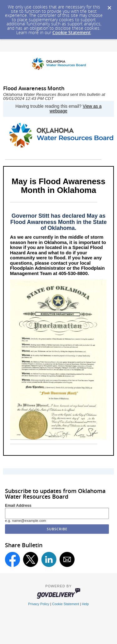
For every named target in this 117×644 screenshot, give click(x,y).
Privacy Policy (39, 604)
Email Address (18, 506)
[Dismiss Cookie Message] (109, 6)
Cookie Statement (72, 32)
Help (85, 604)
